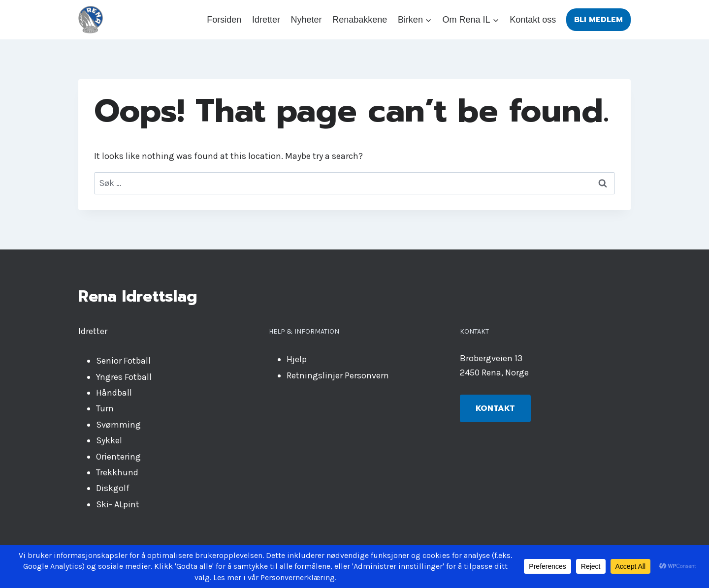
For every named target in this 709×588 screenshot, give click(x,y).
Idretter (266, 20)
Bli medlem (598, 20)
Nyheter (306, 20)
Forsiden (224, 20)
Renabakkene (360, 20)
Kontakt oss (533, 20)
